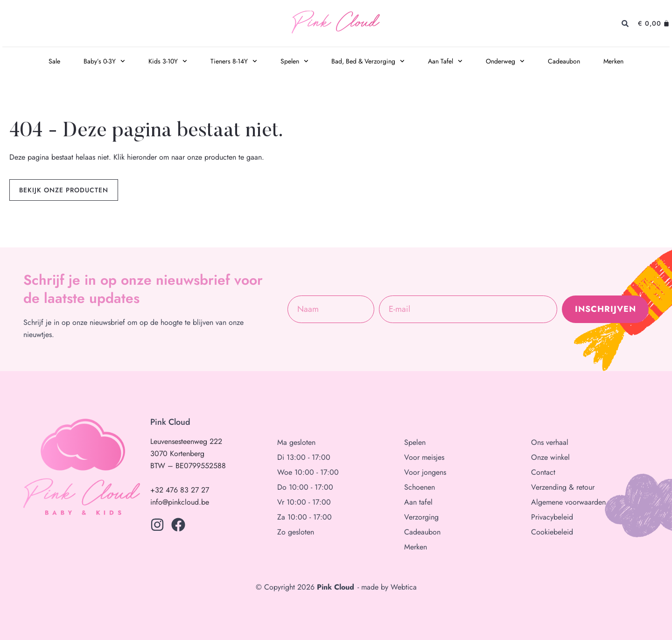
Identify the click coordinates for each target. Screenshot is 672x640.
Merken (613, 61)
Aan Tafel (445, 61)
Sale (54, 61)
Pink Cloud (335, 24)
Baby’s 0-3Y (104, 61)
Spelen (294, 61)
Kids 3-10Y (168, 61)
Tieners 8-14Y (234, 61)
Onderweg (505, 61)
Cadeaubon (564, 61)
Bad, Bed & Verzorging (368, 61)
